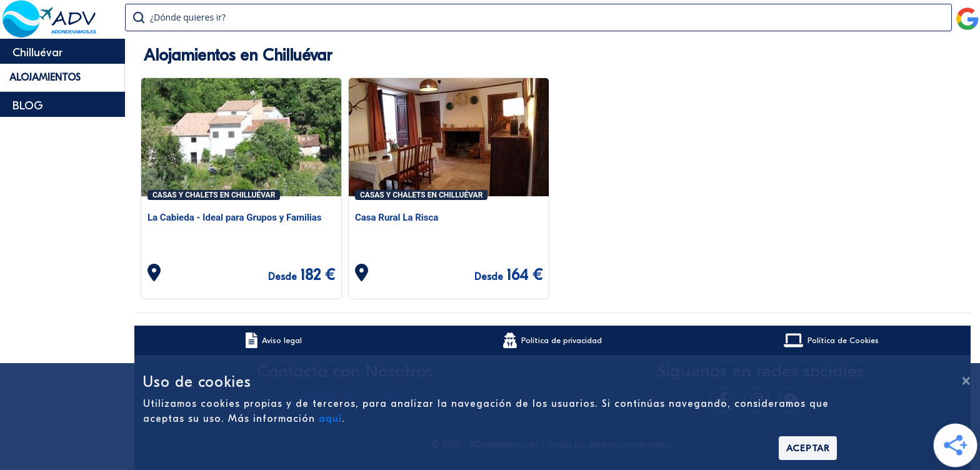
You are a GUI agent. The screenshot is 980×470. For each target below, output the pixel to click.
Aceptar (808, 448)
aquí (330, 419)
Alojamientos (45, 77)
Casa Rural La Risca (397, 217)
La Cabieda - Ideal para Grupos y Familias (235, 217)
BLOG (28, 106)
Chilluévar (37, 53)
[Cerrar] (966, 381)
